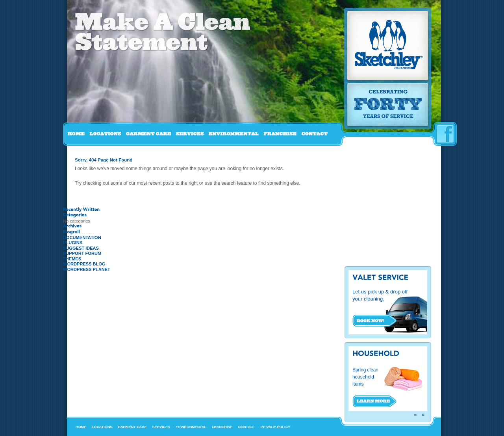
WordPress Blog (84, 264)
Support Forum (82, 253)
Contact (247, 427)
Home (81, 427)
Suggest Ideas (81, 248)
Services (161, 427)
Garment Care (132, 427)
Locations (102, 427)
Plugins (73, 243)
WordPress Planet (87, 269)
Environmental (191, 427)
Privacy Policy (275, 427)
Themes (72, 259)
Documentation (82, 237)
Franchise (222, 427)
